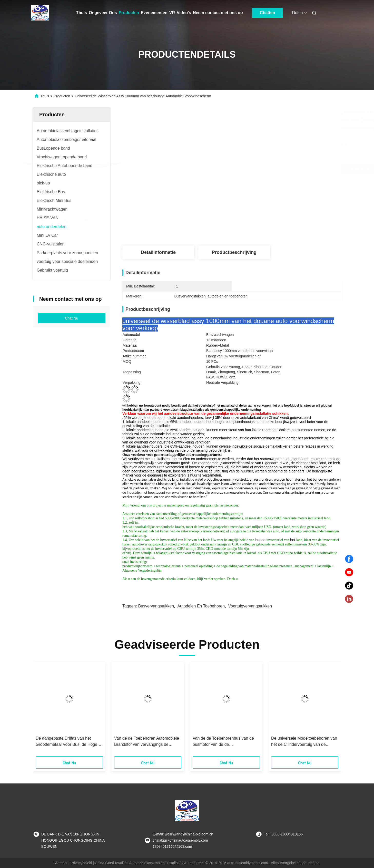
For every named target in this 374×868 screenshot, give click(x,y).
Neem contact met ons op (218, 13)
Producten (129, 13)
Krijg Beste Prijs (260, 169)
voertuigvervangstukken (250, 606)
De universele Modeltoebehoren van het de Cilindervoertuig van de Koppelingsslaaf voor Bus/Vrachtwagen (304, 742)
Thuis (82, 13)
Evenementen (154, 13)
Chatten (268, 13)
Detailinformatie (158, 252)
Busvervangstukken (156, 606)
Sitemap (60, 863)
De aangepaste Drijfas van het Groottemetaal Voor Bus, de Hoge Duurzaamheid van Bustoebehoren (67, 742)
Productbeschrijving (234, 252)
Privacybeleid (81, 863)
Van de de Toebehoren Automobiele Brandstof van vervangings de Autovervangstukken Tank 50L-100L (147, 742)
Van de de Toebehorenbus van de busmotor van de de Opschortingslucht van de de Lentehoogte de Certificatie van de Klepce (224, 742)
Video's (184, 13)
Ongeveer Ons (103, 13)
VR (172, 13)
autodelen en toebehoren (201, 606)
